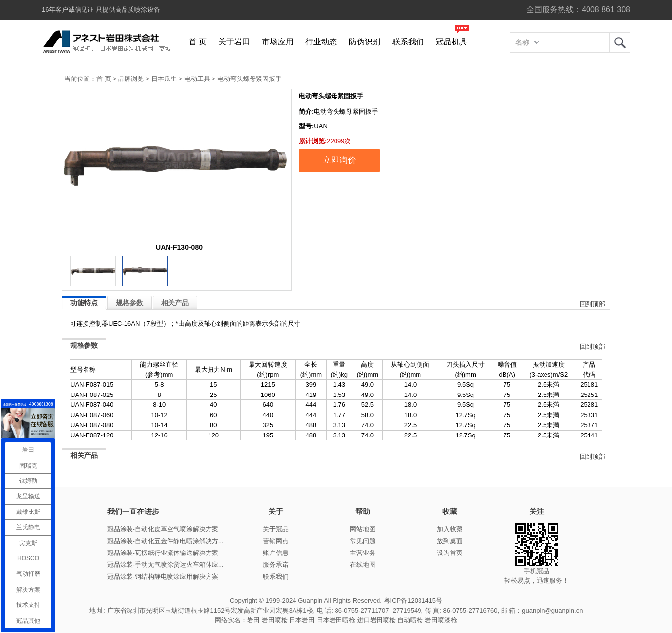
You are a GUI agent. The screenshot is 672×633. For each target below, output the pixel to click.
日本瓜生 (164, 79)
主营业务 (363, 553)
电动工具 (197, 79)
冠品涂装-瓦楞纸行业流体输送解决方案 (163, 553)
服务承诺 (276, 565)
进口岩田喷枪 (377, 620)
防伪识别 (365, 42)
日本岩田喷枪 (336, 620)
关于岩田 (234, 42)
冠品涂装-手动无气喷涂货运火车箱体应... (166, 565)
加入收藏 (450, 529)
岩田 (620, 42)
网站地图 (363, 529)
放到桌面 (450, 541)
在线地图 (363, 565)
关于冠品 (276, 529)
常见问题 (363, 541)
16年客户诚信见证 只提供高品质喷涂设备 (101, 10)
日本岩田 (302, 620)
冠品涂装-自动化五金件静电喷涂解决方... (166, 541)
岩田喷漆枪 (441, 620)
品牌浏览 (131, 79)
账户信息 (276, 553)
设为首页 (450, 553)
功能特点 (84, 303)
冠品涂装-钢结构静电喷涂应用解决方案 (163, 576)
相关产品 (175, 303)
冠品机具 (452, 42)
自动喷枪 (410, 620)
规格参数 (129, 303)
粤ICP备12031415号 (413, 601)
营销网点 (276, 541)
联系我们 (408, 42)
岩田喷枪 (275, 620)
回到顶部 (592, 304)
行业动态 (321, 42)
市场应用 (278, 42)
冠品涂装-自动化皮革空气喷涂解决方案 (163, 529)
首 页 (198, 42)
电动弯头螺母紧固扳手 (250, 79)
